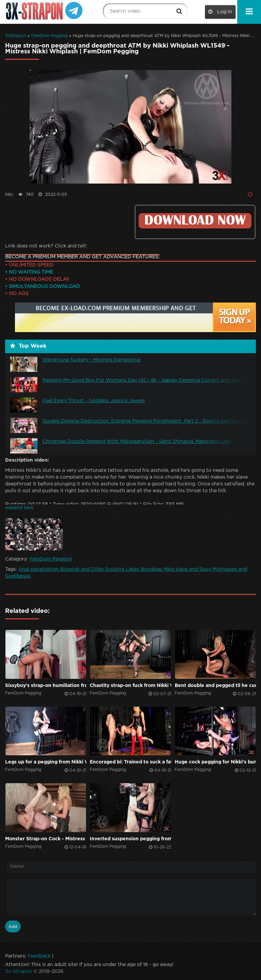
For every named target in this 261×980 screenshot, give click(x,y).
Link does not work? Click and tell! (46, 246)
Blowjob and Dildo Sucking (92, 569)
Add (13, 926)
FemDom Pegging (49, 36)
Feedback (39, 956)
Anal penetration (38, 569)
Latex (132, 569)
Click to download (195, 221)
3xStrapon (16, 36)
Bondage (151, 569)
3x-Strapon (19, 972)
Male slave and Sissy (187, 569)
